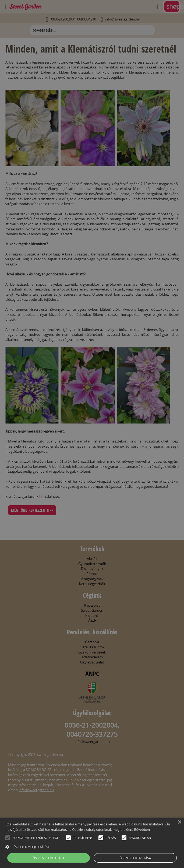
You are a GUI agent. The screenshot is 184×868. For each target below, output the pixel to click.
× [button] (179, 822)
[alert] (92, 434)
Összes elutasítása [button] (135, 858)
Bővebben (142, 830)
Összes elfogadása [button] (49, 858)
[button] (8, 838)
